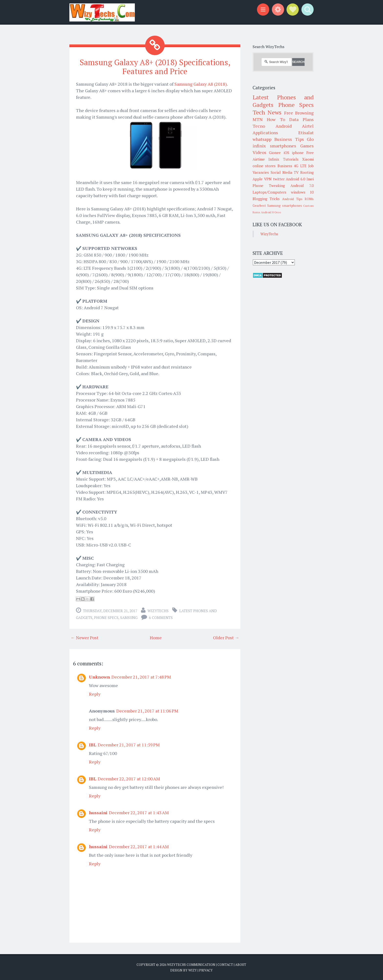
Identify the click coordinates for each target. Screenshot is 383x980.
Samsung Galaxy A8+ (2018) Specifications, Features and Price (155, 67)
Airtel (308, 126)
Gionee (275, 153)
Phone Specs (106, 618)
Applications (265, 133)
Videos (259, 152)
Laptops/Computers (269, 192)
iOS (286, 153)
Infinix (274, 159)
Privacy (206, 970)
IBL (93, 745)
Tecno (259, 126)
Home (156, 638)
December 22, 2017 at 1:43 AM (139, 813)
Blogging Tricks (266, 199)
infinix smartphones (274, 146)
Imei (310, 179)
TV (296, 172)
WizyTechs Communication (191, 965)
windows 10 (302, 192)
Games (307, 146)
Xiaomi (308, 159)
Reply (95, 694)
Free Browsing (299, 113)
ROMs (309, 199)
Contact (225, 965)
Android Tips (292, 199)
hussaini (98, 813)
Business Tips (289, 139)
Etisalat (306, 133)
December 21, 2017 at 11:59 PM (129, 745)
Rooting (307, 172)
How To (276, 119)
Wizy (193, 970)
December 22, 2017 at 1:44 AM (139, 846)
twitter (279, 179)
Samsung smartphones (284, 206)
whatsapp (262, 139)
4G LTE (300, 166)
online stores (264, 166)
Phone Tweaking (269, 186)
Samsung (129, 618)
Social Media (282, 172)
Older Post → (226, 638)
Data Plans (301, 119)
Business (285, 166)
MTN (258, 119)
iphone (298, 153)
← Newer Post (85, 638)
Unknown (99, 677)
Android (284, 126)
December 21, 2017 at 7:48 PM (141, 677)
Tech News (267, 112)
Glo (310, 139)
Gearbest (259, 206)
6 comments (161, 618)
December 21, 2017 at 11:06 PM (147, 711)
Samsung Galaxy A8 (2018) (201, 84)
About (241, 965)
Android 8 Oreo (271, 212)
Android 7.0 (302, 186)
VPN (268, 179)
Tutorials (291, 159)
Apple (258, 179)
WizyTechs (158, 611)
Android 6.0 (295, 179)
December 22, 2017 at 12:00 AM (129, 779)
